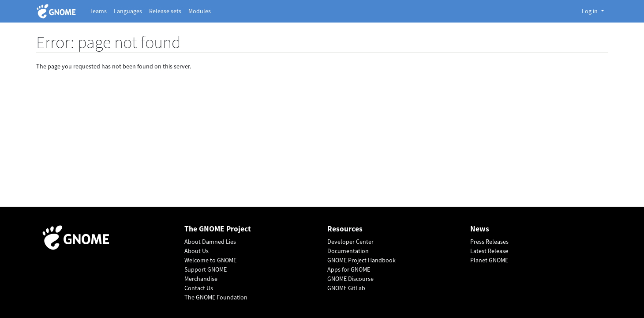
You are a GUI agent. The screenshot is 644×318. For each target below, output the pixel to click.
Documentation (348, 251)
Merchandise (201, 279)
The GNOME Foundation (216, 297)
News (480, 229)
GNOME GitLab (346, 288)
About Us (197, 251)
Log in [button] (590, 11)
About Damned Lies (210, 242)
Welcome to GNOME (210, 260)
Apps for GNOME (349, 269)
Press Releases (489, 242)
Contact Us (199, 288)
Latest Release (489, 251)
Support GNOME (206, 269)
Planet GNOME (489, 260)
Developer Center (350, 242)
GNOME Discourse (350, 279)
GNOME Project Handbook (361, 260)
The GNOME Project (218, 229)
